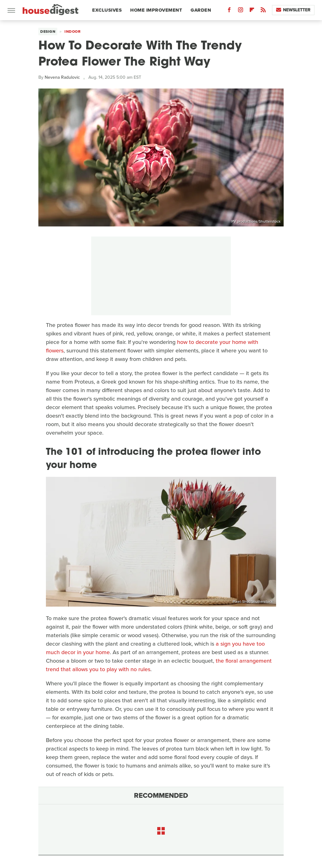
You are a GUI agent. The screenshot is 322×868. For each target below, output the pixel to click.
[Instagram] (241, 11)
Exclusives (107, 10)
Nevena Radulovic (62, 77)
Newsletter (293, 10)
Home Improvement (156, 10)
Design (48, 31)
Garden (201, 10)
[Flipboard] (252, 11)
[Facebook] (229, 11)
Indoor (72, 31)
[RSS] (263, 11)
